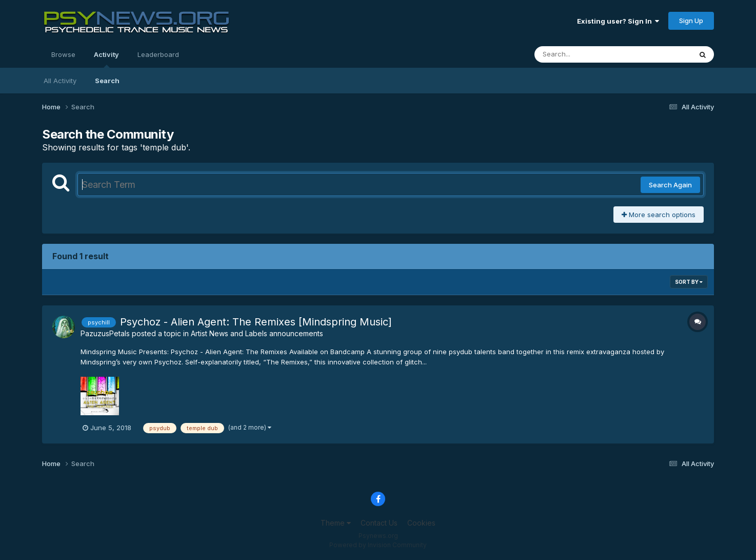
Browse (63, 54)
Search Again (670, 185)
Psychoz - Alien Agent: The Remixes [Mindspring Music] (256, 322)
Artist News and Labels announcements (257, 333)
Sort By (689, 282)
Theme (336, 523)
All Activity (60, 81)
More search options (659, 215)
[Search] (585, 54)
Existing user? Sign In (618, 21)
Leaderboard (158, 54)
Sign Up (691, 21)
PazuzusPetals (105, 333)
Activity (106, 59)
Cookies (421, 523)
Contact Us (379, 523)
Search (107, 81)
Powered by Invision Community (378, 545)
